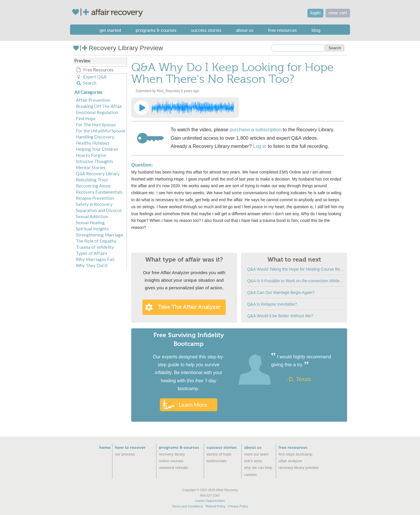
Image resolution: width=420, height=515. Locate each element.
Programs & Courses (156, 30)
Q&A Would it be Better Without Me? (280, 316)
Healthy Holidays (93, 143)
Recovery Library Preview (118, 48)
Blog (316, 30)
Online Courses (171, 461)
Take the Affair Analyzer (189, 307)
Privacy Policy (238, 506)
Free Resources (282, 30)
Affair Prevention (93, 100)
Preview (82, 61)
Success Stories (206, 30)
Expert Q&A (91, 77)
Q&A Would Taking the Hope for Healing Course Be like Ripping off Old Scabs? (296, 269)
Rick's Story (253, 461)
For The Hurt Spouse (96, 125)
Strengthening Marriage (99, 235)
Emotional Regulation (97, 112)
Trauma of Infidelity (95, 247)
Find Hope (86, 118)
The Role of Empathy (96, 241)
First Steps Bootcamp (295, 454)
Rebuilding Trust (92, 180)
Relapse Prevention (95, 198)
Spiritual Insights (92, 229)
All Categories (88, 92)
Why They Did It (92, 265)
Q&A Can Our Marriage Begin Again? (281, 292)
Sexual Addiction (92, 216)
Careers (250, 475)
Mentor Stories (91, 167)
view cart (338, 13)
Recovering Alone (93, 186)
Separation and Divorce (99, 210)
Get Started (110, 30)
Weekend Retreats (174, 468)
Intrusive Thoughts (94, 161)
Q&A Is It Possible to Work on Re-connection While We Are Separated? (296, 281)
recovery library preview (299, 468)
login (315, 13)
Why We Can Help (258, 468)
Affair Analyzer (290, 461)
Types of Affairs (92, 253)
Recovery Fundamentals (99, 192)
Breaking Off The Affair (99, 106)
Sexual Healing (90, 223)
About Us (245, 30)
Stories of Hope (219, 454)
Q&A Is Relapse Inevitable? (272, 304)
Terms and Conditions (187, 506)
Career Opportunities (210, 501)
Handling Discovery (95, 137)
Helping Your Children (97, 149)
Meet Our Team (256, 454)
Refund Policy (216, 506)
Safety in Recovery (94, 204)
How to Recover (130, 448)
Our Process (125, 454)
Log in (260, 146)
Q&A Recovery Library (98, 174)
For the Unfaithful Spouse (101, 131)
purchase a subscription (255, 130)
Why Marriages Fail (95, 259)
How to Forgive (91, 155)
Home (105, 448)
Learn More (193, 405)
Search (86, 83)
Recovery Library (172, 454)
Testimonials (217, 461)
